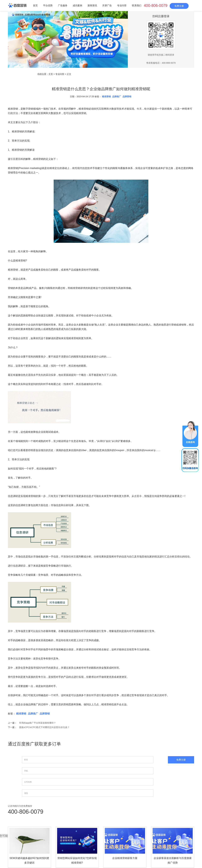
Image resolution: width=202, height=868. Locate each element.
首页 (35, 5)
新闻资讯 (92, 5)
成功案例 (77, 5)
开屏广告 (107, 5)
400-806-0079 (156, 5)
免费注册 (179, 6)
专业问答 (122, 5)
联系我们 (137, 5)
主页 (51, 74)
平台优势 (48, 5)
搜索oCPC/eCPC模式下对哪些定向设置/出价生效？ (44, 727)
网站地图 (148, 847)
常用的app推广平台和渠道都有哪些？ (37, 723)
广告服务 (63, 5)
